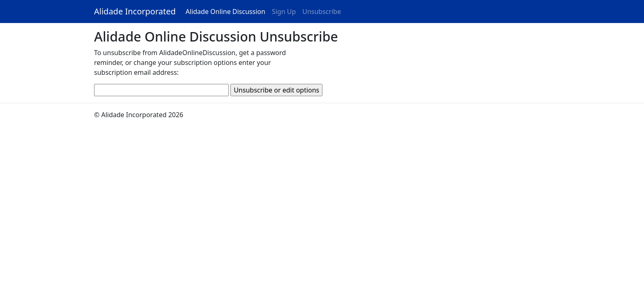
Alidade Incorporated (135, 11)
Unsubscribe (323, 11)
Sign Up (284, 12)
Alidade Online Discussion (225, 12)
